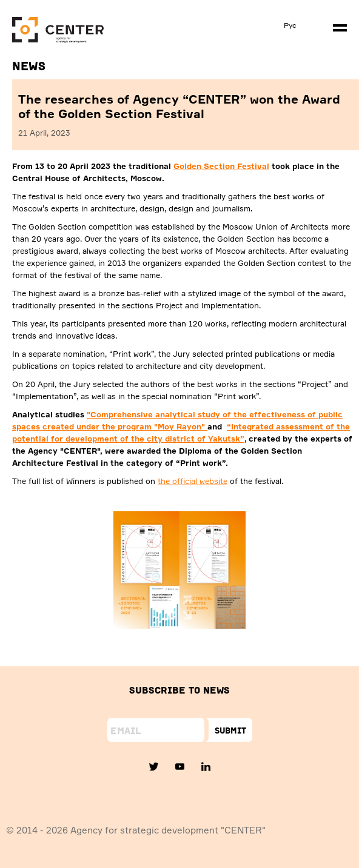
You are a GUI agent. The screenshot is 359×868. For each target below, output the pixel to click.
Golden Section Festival (221, 166)
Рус (290, 25)
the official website (193, 481)
